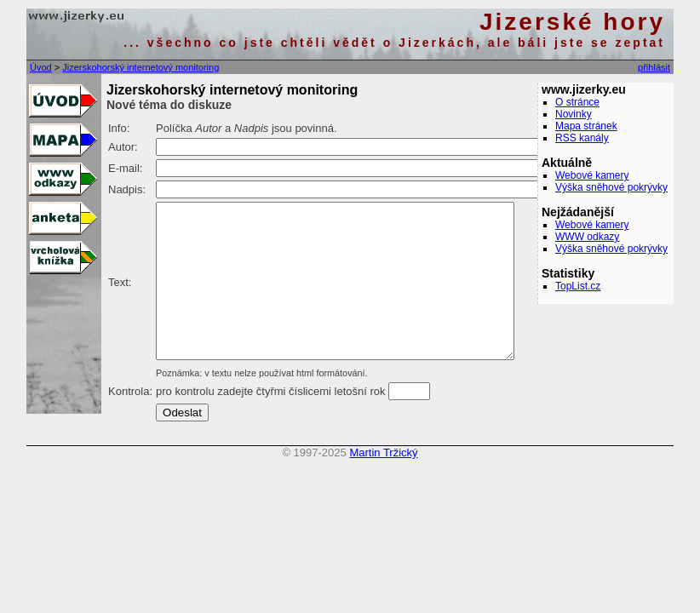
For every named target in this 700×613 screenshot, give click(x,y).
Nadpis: (127, 189)
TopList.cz (578, 286)
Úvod (41, 67)
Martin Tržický (383, 483)
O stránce (577, 102)
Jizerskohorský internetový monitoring (141, 67)
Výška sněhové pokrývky (611, 187)
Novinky (574, 114)
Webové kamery (592, 175)
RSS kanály (582, 138)
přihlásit (654, 67)
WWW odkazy (587, 237)
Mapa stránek (586, 126)
